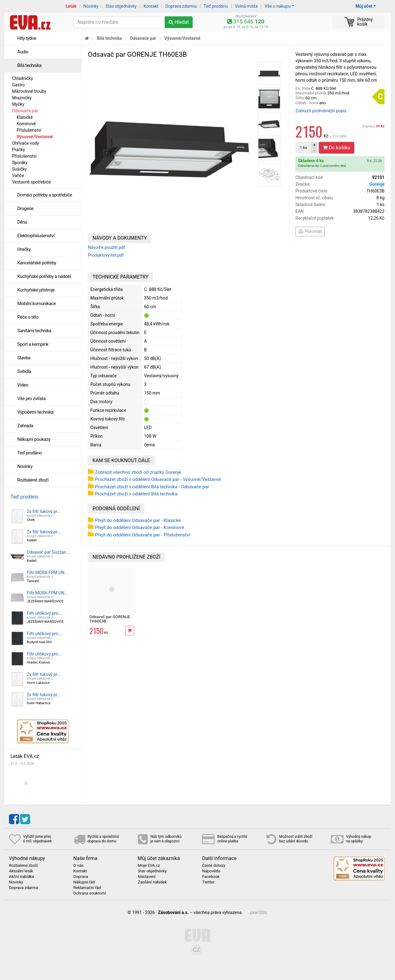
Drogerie (25, 209)
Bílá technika (29, 65)
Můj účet (364, 6)
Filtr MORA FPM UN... (47, 573)
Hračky (24, 249)
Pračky (19, 150)
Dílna (22, 222)
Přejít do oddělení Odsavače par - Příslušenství (142, 535)
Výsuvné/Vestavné (35, 137)
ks (303, 148)
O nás (78, 866)
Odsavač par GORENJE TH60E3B (110, 619)
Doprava (373, 126)
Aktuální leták (21, 871)
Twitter (208, 882)
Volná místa (246, 6)
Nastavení (147, 877)
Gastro (19, 85)
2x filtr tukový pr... (44, 511)
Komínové (26, 124)
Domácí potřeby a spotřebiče (45, 195)
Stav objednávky (121, 6)
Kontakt (151, 6)
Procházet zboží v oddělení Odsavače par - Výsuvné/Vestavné (158, 479)
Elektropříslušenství (36, 236)
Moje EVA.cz (149, 866)
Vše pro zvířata (31, 399)
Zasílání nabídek (152, 882)
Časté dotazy (214, 866)
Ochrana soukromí (90, 893)
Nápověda (211, 871)
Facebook (211, 877)
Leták (71, 6)
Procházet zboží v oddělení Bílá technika (136, 494)
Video (23, 385)
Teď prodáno (216, 6)
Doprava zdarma (181, 6)
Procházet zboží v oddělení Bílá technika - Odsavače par (152, 487)
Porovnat (310, 231)
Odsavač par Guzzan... (48, 552)
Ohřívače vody (25, 143)
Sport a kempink (33, 344)
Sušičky (19, 169)
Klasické (25, 117)
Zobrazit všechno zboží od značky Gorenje (138, 472)
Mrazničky (22, 98)
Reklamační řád (87, 888)
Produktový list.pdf (106, 255)
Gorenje (377, 184)
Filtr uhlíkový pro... (44, 613)
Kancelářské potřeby (37, 263)
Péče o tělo (28, 317)
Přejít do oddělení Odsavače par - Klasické (138, 520)
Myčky (18, 104)
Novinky (91, 6)
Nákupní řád (84, 882)
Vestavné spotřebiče (31, 182)
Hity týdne (27, 38)
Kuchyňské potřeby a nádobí (44, 276)
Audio (23, 52)
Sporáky (20, 163)
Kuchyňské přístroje (36, 290)
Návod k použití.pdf (106, 247)
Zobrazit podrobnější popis (321, 111)
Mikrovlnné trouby (29, 91)
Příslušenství (29, 130)
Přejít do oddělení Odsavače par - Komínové (140, 527)
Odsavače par (25, 111)
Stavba (24, 358)
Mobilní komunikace (37, 304)
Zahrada (25, 426)
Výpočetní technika (35, 412)
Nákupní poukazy (34, 439)
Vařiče (18, 176)
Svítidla (24, 371)
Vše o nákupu (278, 6)
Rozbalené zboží (33, 480)
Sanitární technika (34, 331)
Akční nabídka (21, 877)
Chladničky (23, 78)
